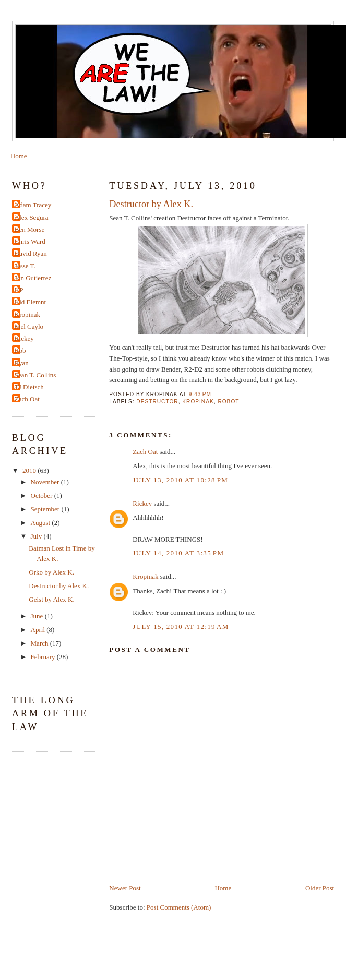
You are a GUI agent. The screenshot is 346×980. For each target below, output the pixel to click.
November (46, 482)
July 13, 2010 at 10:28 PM (180, 480)
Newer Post (125, 888)
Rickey (142, 503)
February (44, 657)
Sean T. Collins (35, 375)
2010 (30, 470)
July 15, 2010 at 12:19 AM (181, 626)
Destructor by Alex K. (151, 204)
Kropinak (145, 576)
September (46, 509)
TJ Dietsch (29, 387)
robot (228, 402)
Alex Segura (32, 217)
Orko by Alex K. (51, 572)
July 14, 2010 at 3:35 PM (178, 553)
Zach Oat (145, 452)
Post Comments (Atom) (179, 907)
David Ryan (31, 253)
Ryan (22, 363)
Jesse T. (25, 266)
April (39, 630)
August (41, 523)
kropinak (198, 402)
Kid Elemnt (30, 302)
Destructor (157, 402)
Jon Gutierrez (33, 278)
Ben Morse (29, 229)
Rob (20, 350)
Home (19, 156)
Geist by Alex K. (51, 599)
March (40, 643)
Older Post (320, 888)
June (38, 616)
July (37, 536)
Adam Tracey (33, 205)
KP (19, 290)
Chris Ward (30, 241)
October (43, 495)
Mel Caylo (29, 326)
